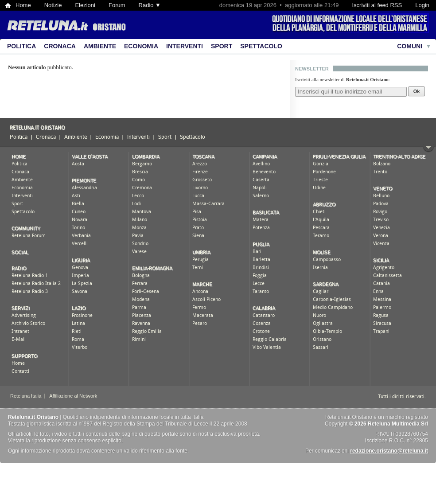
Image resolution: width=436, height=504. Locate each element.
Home (23, 5)
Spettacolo (261, 46)
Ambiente (100, 46)
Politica (21, 46)
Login (422, 5)
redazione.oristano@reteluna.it (389, 451)
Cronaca (60, 46)
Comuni (410, 46)
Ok (417, 91)
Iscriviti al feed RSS (377, 5)
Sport (222, 46)
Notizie (53, 5)
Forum (117, 5)
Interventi (185, 46)
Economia (141, 46)
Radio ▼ (150, 5)
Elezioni (85, 5)
